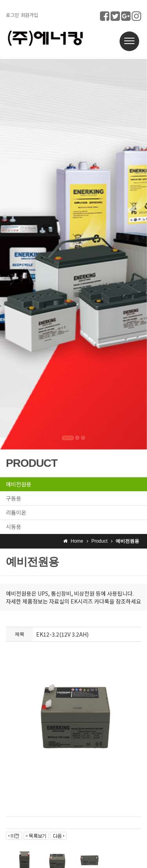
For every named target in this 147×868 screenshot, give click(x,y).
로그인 (12, 15)
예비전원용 (19, 484)
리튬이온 (16, 512)
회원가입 (29, 15)
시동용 (14, 527)
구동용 (14, 498)
